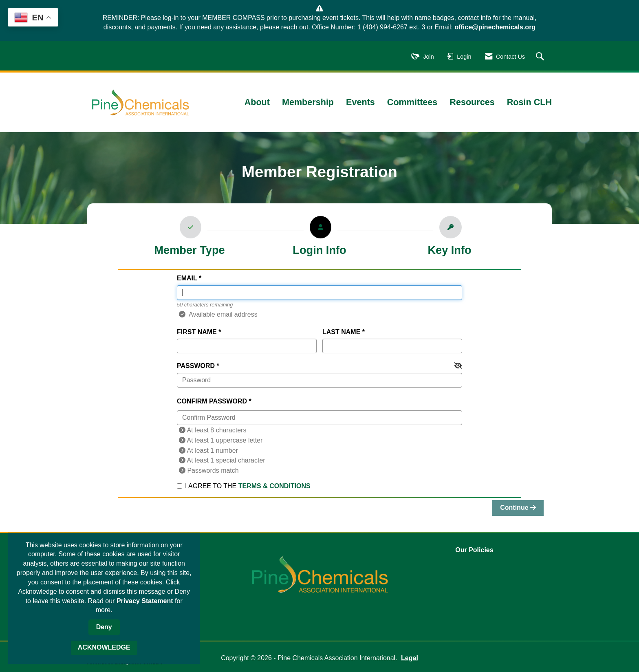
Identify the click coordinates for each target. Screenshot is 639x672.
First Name (197, 332)
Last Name (341, 332)
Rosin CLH (529, 102)
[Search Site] (541, 57)
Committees (412, 102)
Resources (472, 102)
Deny (104, 627)
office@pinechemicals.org (495, 27)
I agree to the (244, 486)
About (257, 102)
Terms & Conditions (274, 486)
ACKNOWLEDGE (104, 647)
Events (360, 102)
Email (187, 278)
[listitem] (190, 238)
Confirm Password (212, 401)
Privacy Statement (145, 601)
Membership (308, 102)
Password (196, 366)
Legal (410, 658)
